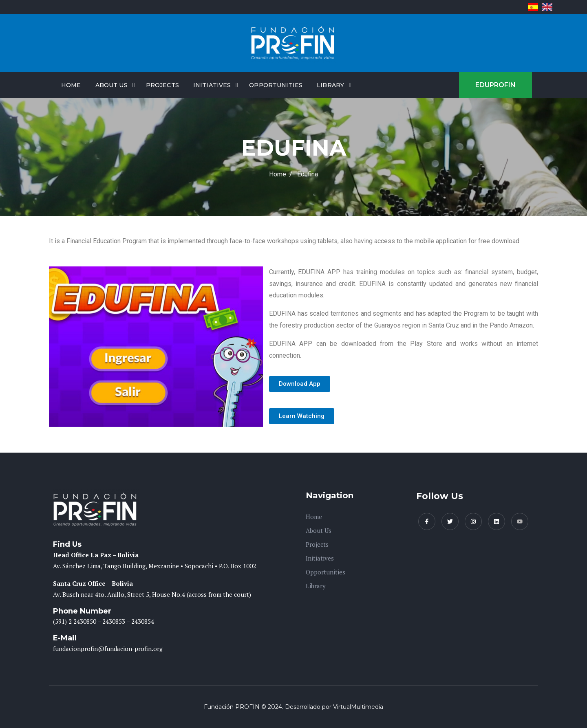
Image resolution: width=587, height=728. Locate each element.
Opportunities (276, 85)
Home (71, 85)
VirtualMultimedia (358, 707)
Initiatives (212, 85)
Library (330, 85)
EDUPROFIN (495, 85)
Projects (162, 85)
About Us (111, 85)
